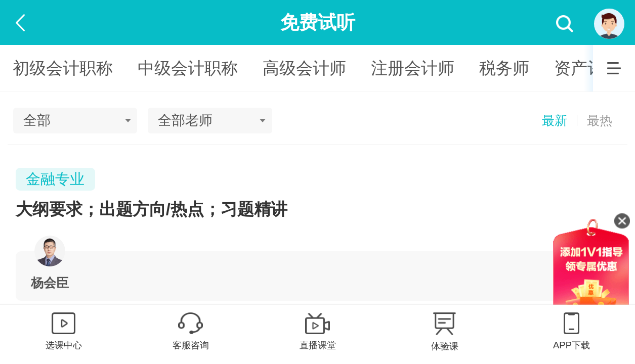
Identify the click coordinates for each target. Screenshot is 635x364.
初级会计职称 (63, 68)
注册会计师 (413, 68)
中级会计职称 (188, 68)
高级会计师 (304, 68)
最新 (555, 121)
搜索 (565, 24)
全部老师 (185, 120)
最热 (600, 121)
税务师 (504, 68)
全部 (37, 120)
